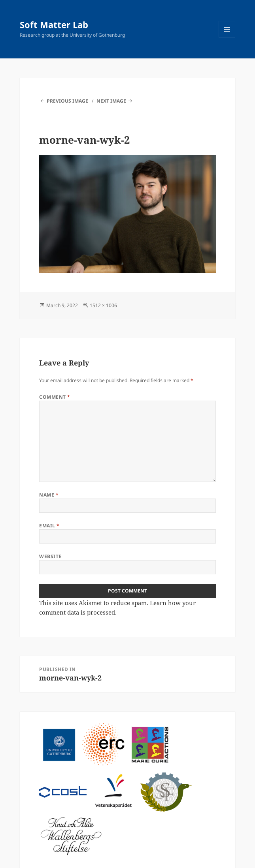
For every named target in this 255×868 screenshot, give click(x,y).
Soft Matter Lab (54, 24)
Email (49, 526)
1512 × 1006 (103, 305)
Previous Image (67, 101)
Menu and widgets (227, 37)
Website (50, 556)
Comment (55, 397)
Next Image (111, 101)
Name (49, 495)
